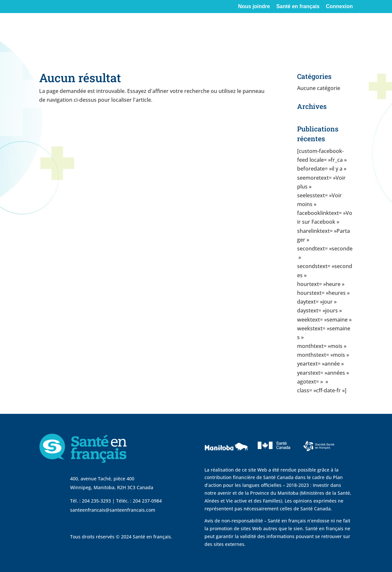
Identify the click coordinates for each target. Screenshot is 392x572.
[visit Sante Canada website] (273, 458)
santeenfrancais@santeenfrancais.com (113, 510)
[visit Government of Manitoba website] (227, 462)
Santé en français (298, 7)
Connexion (339, 7)
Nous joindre (254, 7)
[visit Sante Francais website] (319, 453)
